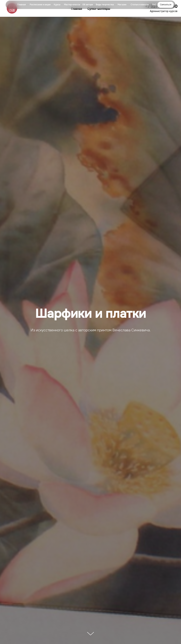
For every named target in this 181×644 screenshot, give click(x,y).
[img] (11, 5)
